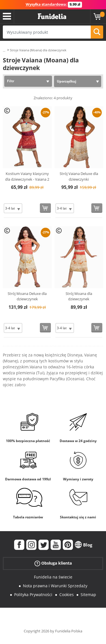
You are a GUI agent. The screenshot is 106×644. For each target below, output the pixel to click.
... (4, 50)
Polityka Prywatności (33, 595)
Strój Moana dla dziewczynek (79, 296)
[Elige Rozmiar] (13, 208)
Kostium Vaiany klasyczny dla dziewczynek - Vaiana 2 (27, 176)
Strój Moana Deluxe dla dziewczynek (27, 296)
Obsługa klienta (53, 563)
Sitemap (88, 595)
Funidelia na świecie (53, 577)
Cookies (67, 595)
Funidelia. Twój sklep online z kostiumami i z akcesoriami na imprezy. (52, 16)
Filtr (11, 81)
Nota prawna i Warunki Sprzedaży (55, 586)
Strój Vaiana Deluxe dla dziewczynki (79, 176)
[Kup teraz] (45, 208)
